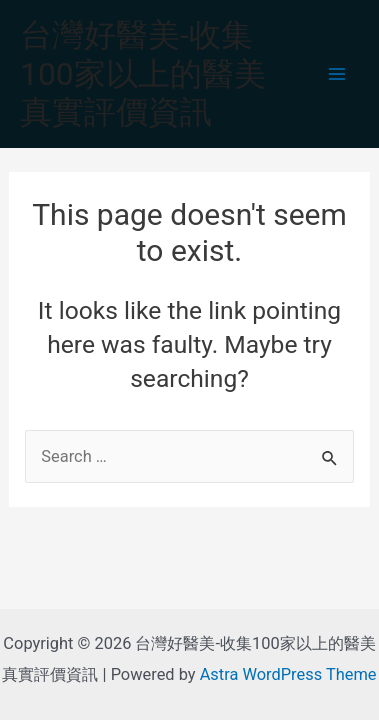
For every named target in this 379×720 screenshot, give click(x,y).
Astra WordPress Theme (288, 674)
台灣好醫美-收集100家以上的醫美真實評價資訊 (143, 73)
